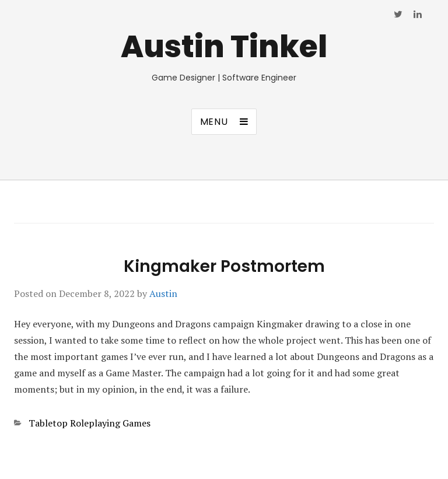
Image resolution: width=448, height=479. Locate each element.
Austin (163, 293)
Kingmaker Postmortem (224, 266)
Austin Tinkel (224, 46)
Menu (214, 122)
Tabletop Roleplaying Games (90, 423)
